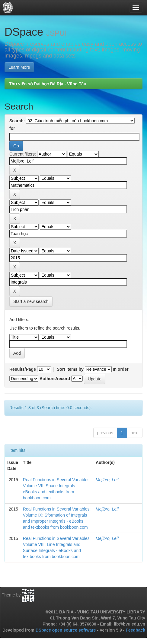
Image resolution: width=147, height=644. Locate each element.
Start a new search (31, 301)
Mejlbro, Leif (107, 480)
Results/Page (23, 369)
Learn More (19, 67)
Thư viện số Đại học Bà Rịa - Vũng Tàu (48, 84)
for (12, 128)
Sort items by (70, 369)
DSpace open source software (66, 630)
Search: (17, 121)
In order (121, 369)
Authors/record (55, 379)
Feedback (135, 630)
